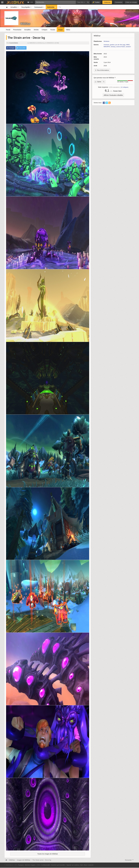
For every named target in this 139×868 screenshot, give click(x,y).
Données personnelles (58, 865)
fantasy (113, 47)
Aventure (106, 45)
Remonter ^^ (129, 860)
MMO (128, 45)
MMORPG (107, 47)
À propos (21, 865)
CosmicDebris (14, 43)
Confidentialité (46, 865)
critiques (124, 87)
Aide (81, 865)
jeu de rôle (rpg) (120, 45)
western (128, 47)
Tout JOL (81, 2)
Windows (106, 41)
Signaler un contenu (73, 865)
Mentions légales (30, 865)
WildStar (25, 24)
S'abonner (107, 2)
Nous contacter (89, 865)
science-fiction (121, 47)
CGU (38, 865)
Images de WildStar (24, 860)
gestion (112, 45)
